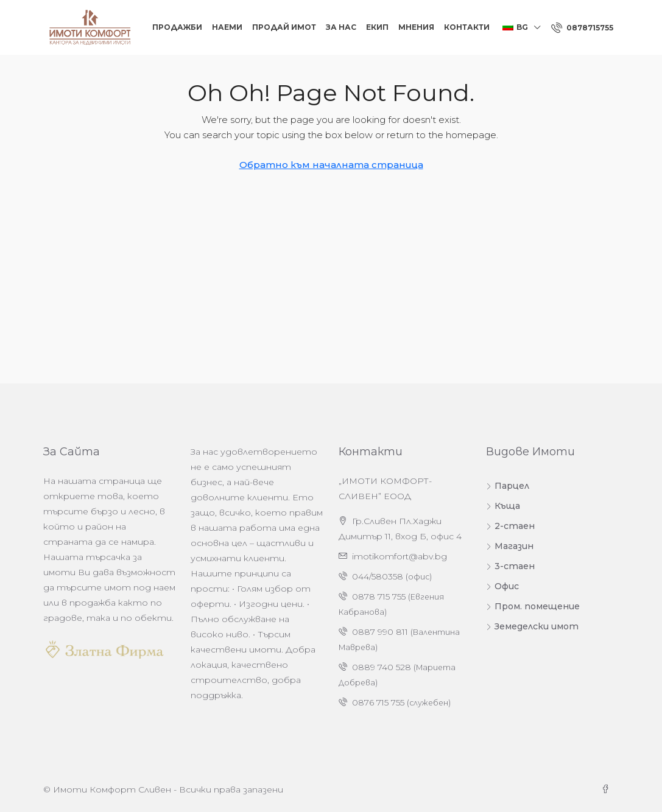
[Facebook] (608, 789)
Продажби (177, 27)
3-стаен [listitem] (510, 566)
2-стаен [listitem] (510, 526)
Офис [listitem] (502, 586)
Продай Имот (284, 27)
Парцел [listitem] (508, 486)
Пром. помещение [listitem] (533, 606)
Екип (377, 27)
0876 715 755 (378, 702)
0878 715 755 (379, 597)
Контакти (467, 27)
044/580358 (378, 576)
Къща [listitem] (503, 506)
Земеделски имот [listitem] (532, 626)
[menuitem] (582, 28)
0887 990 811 (380, 632)
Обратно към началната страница (331, 165)
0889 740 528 (382, 667)
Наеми (227, 27)
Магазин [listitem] (510, 546)
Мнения (416, 27)
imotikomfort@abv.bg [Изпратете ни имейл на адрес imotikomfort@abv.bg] (400, 556)
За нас (341, 27)
